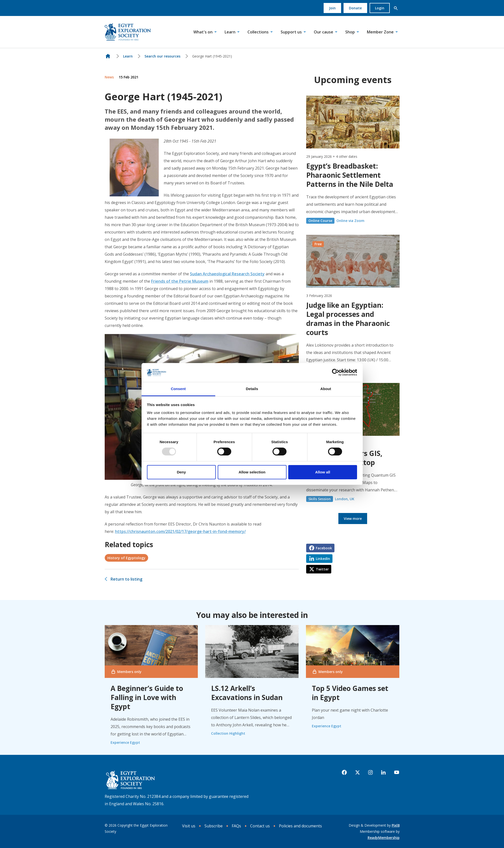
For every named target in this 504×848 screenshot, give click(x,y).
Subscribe (214, 826)
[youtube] (397, 773)
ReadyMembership (384, 838)
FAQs (236, 826)
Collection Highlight (228, 733)
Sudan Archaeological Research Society (227, 274)
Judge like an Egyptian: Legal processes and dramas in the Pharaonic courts (348, 319)
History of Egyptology (126, 558)
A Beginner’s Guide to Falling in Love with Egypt (147, 697)
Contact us (260, 826)
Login (380, 8)
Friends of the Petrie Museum (180, 281)
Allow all (323, 472)
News (109, 77)
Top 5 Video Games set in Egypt (350, 693)
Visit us (189, 826)
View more (353, 519)
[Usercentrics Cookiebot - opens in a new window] (336, 372)
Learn (230, 32)
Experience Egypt (125, 742)
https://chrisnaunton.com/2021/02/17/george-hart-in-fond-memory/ (180, 531)
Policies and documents (300, 826)
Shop (350, 32)
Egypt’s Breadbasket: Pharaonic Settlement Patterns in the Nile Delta (350, 175)
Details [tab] (252, 389)
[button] (396, 8)
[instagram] (370, 773)
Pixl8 (396, 825)
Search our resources (162, 56)
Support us (291, 32)
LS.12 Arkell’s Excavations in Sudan (247, 693)
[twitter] (358, 773)
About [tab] (326, 389)
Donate (355, 8)
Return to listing (126, 579)
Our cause (324, 32)
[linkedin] (383, 773)
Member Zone (380, 32)
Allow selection (252, 472)
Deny (181, 472)
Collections (258, 32)
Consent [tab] (178, 389)
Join (332, 8)
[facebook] (344, 773)
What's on (203, 32)
